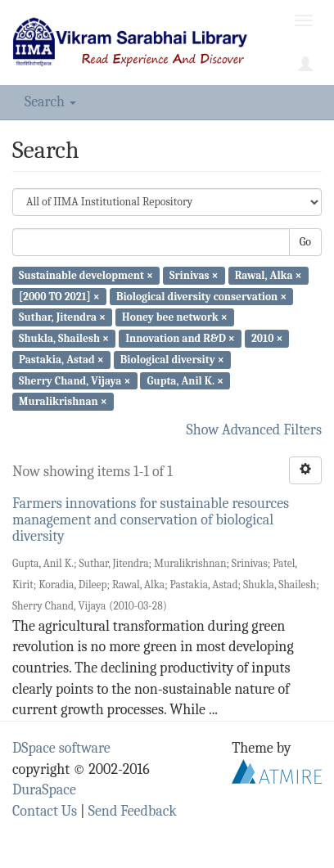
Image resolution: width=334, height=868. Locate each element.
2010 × (267, 338)
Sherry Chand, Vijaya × (74, 380)
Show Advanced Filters (255, 430)
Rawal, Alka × (269, 275)
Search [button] (50, 102)
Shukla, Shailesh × (64, 338)
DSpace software (61, 748)
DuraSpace (44, 790)
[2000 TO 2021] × (59, 296)
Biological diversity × (172, 360)
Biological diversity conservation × (201, 296)
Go (305, 242)
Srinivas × (194, 275)
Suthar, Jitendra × (62, 317)
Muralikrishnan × (63, 401)
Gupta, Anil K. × (185, 380)
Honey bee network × (175, 317)
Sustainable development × (86, 275)
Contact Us (45, 811)
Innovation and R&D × (180, 338)
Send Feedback (133, 811)
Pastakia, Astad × (61, 360)
